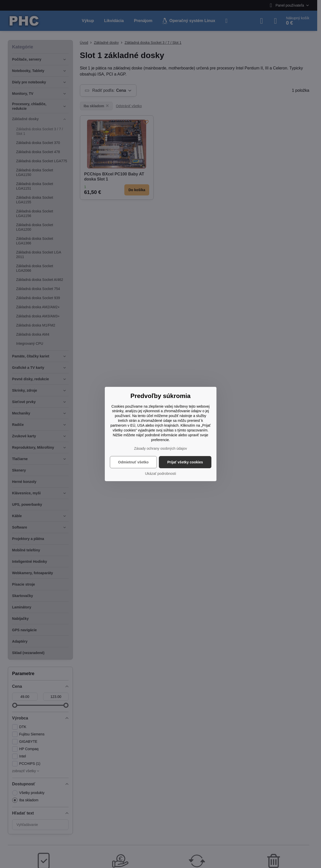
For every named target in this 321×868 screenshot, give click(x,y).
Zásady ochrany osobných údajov (160, 448)
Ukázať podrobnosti (161, 474)
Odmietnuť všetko (133, 462)
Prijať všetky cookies (185, 462)
